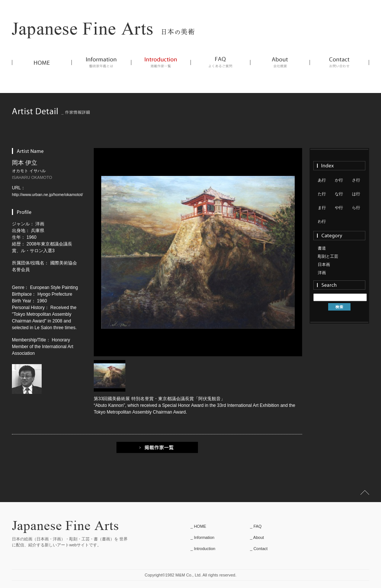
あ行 (322, 180)
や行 (339, 208)
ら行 (356, 208)
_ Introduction (203, 549)
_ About (257, 537)
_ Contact (259, 549)
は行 (356, 194)
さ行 (356, 180)
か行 (339, 180)
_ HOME (198, 526)
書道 (322, 248)
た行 (322, 194)
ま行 (322, 208)
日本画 (324, 264)
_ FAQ (256, 526)
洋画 (322, 273)
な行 (339, 194)
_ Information (202, 537)
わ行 (322, 221)
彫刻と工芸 (328, 256)
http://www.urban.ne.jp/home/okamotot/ (47, 195)
